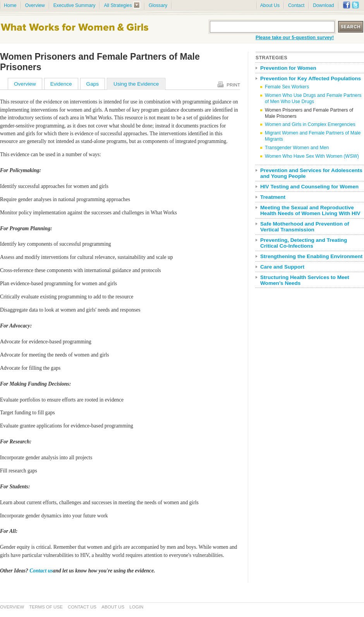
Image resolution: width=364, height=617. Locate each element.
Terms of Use (46, 607)
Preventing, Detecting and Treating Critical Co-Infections (304, 243)
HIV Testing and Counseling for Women (309, 187)
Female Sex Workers (287, 87)
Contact (296, 5)
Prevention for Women (288, 68)
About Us (270, 5)
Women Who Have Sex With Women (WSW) (312, 156)
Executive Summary (75, 5)
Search (351, 27)
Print (233, 85)
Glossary (158, 5)
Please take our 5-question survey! (295, 38)
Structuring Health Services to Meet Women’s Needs (305, 280)
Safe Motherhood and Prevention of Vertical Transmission (305, 227)
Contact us (41, 571)
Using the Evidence (136, 84)
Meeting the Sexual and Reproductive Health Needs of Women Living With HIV (310, 210)
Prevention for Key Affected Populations (311, 78)
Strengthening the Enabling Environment (311, 256)
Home (10, 5)
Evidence (61, 84)
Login (136, 607)
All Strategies (118, 5)
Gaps (93, 84)
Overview (35, 5)
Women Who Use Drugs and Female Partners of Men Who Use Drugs (313, 98)
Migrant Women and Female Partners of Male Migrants (313, 136)
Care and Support (282, 267)
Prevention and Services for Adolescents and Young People (311, 173)
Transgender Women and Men (297, 148)
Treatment (273, 197)
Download (323, 5)
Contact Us (82, 607)
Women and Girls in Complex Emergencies (310, 124)
